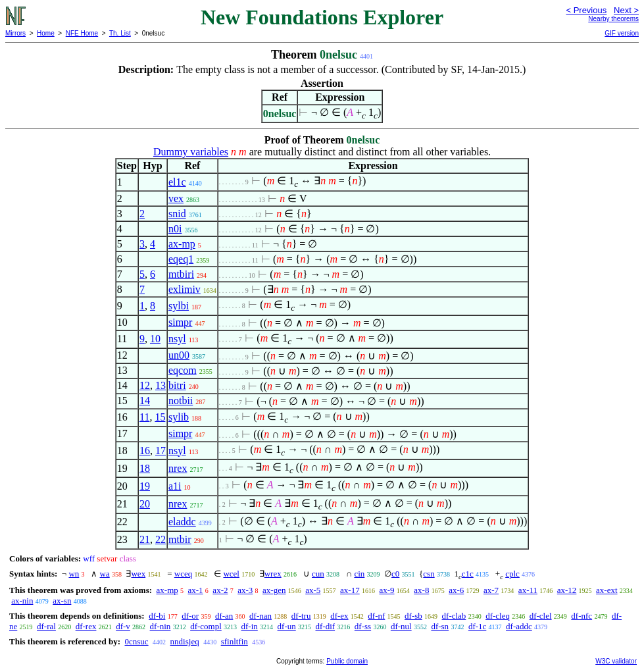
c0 (395, 574)
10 (155, 339)
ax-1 (196, 590)
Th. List (120, 33)
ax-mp (182, 244)
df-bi (157, 616)
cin (359, 574)
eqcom (183, 370)
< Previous (586, 10)
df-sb (413, 616)
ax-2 (220, 590)
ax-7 (491, 590)
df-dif (325, 626)
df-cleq (498, 616)
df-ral (46, 626)
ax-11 (528, 590)
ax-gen (274, 590)
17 (161, 451)
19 (145, 486)
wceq (183, 574)
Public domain (347, 661)
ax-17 (350, 590)
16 (145, 451)
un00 (179, 355)
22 (161, 539)
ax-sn (62, 601)
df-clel (541, 616)
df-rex (86, 626)
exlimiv (185, 289)
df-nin (161, 626)
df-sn (440, 626)
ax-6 (456, 590)
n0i (175, 229)
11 (144, 417)
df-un (287, 626)
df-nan (260, 616)
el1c (177, 182)
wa (105, 574)
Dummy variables (191, 152)
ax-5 (313, 590)
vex (176, 198)
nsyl (177, 339)
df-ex (339, 616)
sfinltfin (235, 641)
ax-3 (245, 590)
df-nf (376, 616)
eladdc (182, 522)
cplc (512, 574)
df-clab (454, 616)
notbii (181, 401)
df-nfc (582, 616)
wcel (231, 574)
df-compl (206, 626)
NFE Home (82, 33)
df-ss (363, 626)
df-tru (301, 616)
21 (145, 539)
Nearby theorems (613, 19)
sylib (179, 417)
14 (145, 401)
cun (318, 574)
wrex (273, 574)
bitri (177, 385)
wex (138, 574)
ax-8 (421, 590)
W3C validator (616, 661)
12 (145, 385)
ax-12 (567, 590)
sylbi (179, 306)
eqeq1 (181, 259)
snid (177, 214)
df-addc (519, 626)
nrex (178, 468)
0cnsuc (136, 641)
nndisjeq (185, 641)
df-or (190, 616)
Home (46, 33)
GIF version (622, 33)
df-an (224, 616)
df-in (250, 626)
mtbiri (181, 274)
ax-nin (22, 601)
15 (160, 417)
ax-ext (607, 590)
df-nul (401, 626)
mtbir (180, 539)
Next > (626, 10)
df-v (123, 626)
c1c (468, 574)
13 (161, 385)
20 (145, 504)
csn (429, 574)
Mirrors (15, 33)
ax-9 (386, 590)
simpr (180, 322)
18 (145, 468)
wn (74, 574)
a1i (175, 486)
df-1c (477, 626)
